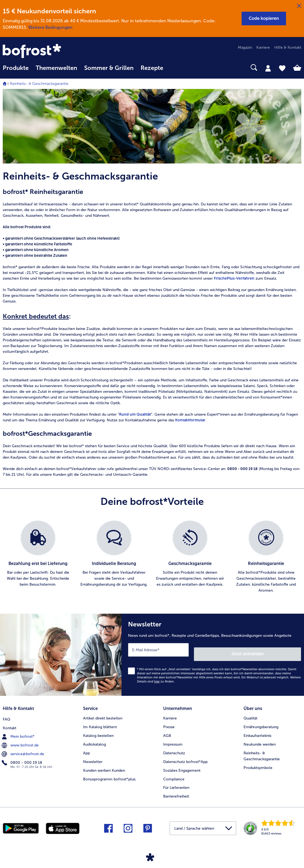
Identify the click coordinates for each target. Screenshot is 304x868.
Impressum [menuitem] (173, 738)
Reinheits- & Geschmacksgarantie (39, 84)
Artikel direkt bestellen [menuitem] (103, 712)
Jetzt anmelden (278, 649)
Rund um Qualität (135, 414)
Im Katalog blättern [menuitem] (100, 720)
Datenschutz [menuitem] (174, 747)
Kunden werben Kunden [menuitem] (104, 764)
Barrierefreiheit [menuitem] (176, 790)
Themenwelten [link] (56, 68)
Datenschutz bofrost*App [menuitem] (185, 755)
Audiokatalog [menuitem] (95, 738)
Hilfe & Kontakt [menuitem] (288, 47)
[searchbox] (174, 68)
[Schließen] (299, 6)
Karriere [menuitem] (263, 47)
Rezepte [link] (152, 68)
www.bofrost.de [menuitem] (21, 738)
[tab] (268, 68)
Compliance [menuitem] (174, 773)
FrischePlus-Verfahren (234, 278)
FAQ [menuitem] (7, 712)
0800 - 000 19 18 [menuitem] (22, 755)
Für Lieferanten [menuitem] (176, 781)
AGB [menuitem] (167, 729)
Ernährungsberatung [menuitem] (261, 720)
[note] (152, 305)
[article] (152, 176)
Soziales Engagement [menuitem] (182, 764)
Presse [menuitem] (169, 720)
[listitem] (38, 557)
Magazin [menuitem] (245, 47)
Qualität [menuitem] (250, 712)
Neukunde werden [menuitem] (260, 738)
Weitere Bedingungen (50, 27)
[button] (264, 18)
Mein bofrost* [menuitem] (19, 729)
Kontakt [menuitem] (10, 720)
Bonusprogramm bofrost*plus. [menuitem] (110, 773)
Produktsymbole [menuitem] (258, 761)
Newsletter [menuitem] (93, 755)
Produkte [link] (16, 68)
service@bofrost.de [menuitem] (23, 746)
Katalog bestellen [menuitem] (98, 729)
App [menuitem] (86, 747)
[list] (152, 557)
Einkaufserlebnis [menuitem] (257, 729)
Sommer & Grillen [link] (109, 68)
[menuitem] (16, 71)
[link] (48, 51)
